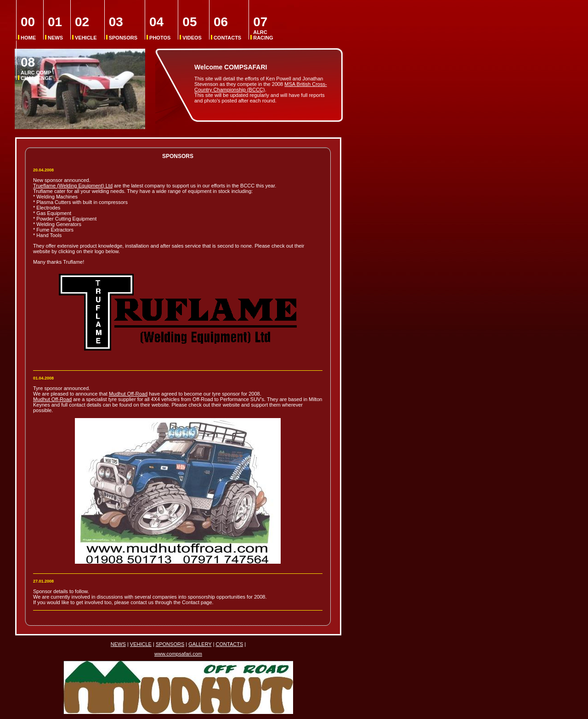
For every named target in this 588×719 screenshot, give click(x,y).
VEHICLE (86, 28)
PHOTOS (160, 28)
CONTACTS (227, 28)
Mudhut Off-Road (128, 394)
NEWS (55, 28)
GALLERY (200, 644)
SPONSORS (123, 28)
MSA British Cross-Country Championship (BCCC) (261, 87)
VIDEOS (192, 28)
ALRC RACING (263, 28)
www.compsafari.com (178, 654)
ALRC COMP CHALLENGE (36, 68)
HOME (28, 28)
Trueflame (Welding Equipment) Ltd (73, 186)
